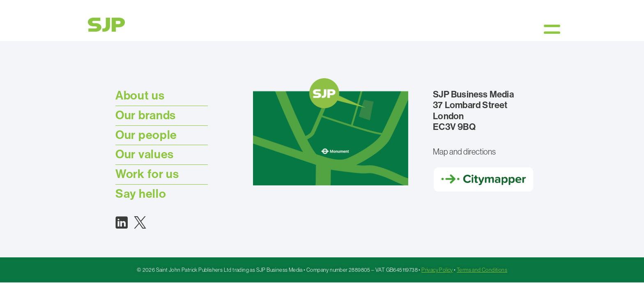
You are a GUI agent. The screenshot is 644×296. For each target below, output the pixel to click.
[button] (552, 29)
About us (140, 96)
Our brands (146, 115)
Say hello (141, 194)
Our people (146, 135)
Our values (145, 154)
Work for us (147, 174)
